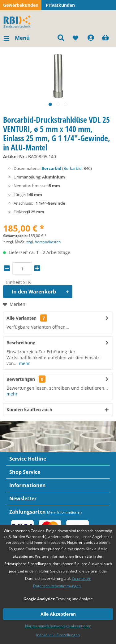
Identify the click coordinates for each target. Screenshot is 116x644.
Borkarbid (73, 168)
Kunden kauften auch (29, 410)
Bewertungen (21, 379)
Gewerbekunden (21, 5)
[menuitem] (16, 38)
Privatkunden (60, 5)
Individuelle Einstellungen (58, 635)
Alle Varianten (27, 318)
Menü (17, 37)
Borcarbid (51, 168)
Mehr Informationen (64, 512)
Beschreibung (21, 343)
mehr (24, 363)
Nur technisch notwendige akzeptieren (58, 626)
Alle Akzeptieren (58, 614)
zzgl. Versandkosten (43, 242)
